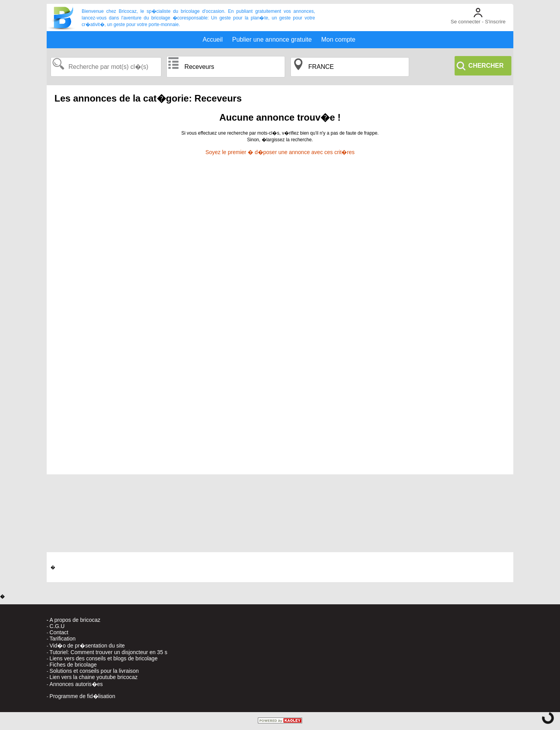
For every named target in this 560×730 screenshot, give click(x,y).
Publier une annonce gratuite (272, 39)
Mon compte (338, 39)
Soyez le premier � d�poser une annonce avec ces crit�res (280, 152)
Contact (59, 632)
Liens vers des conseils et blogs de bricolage (103, 658)
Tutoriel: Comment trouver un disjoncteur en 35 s (108, 652)
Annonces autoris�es (76, 684)
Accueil (213, 39)
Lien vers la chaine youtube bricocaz (93, 677)
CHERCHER (486, 66)
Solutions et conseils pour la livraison (94, 671)
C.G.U (57, 626)
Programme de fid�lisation (82, 696)
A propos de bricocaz (75, 620)
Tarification (62, 639)
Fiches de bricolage (73, 665)
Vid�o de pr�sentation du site (87, 646)
